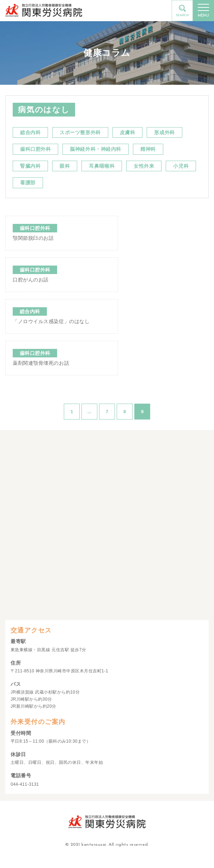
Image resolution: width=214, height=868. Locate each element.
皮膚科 (128, 132)
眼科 (65, 166)
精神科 (148, 149)
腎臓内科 (30, 166)
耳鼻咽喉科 (102, 166)
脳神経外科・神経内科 (96, 149)
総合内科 (30, 132)
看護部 (28, 183)
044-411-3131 (25, 784)
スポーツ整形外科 (80, 132)
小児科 (181, 166)
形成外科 (164, 132)
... (89, 412)
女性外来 (144, 166)
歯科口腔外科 (35, 149)
